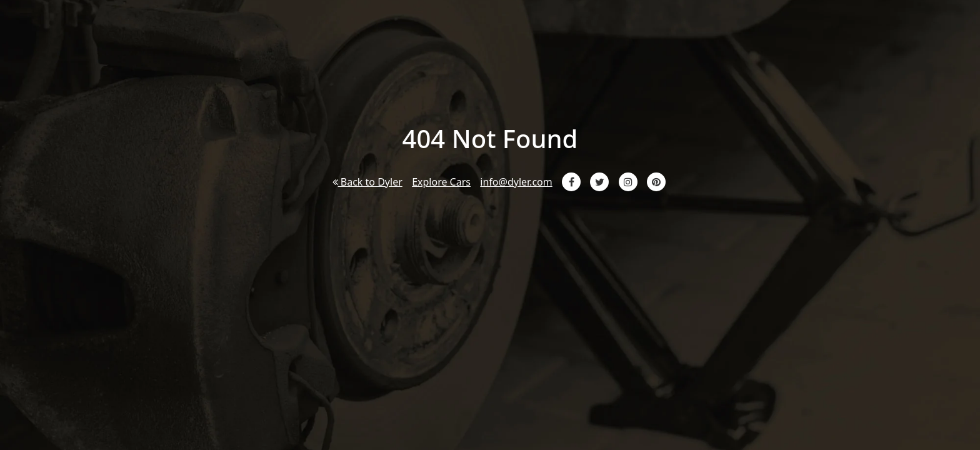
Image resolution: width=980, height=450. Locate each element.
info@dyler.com (516, 182)
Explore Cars (441, 182)
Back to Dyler (367, 182)
